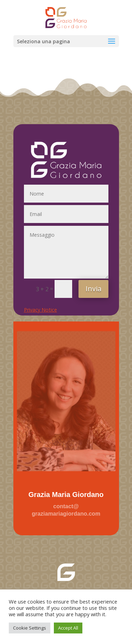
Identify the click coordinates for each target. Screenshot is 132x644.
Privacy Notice (40, 310)
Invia (93, 289)
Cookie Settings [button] (30, 628)
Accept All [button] (68, 628)
